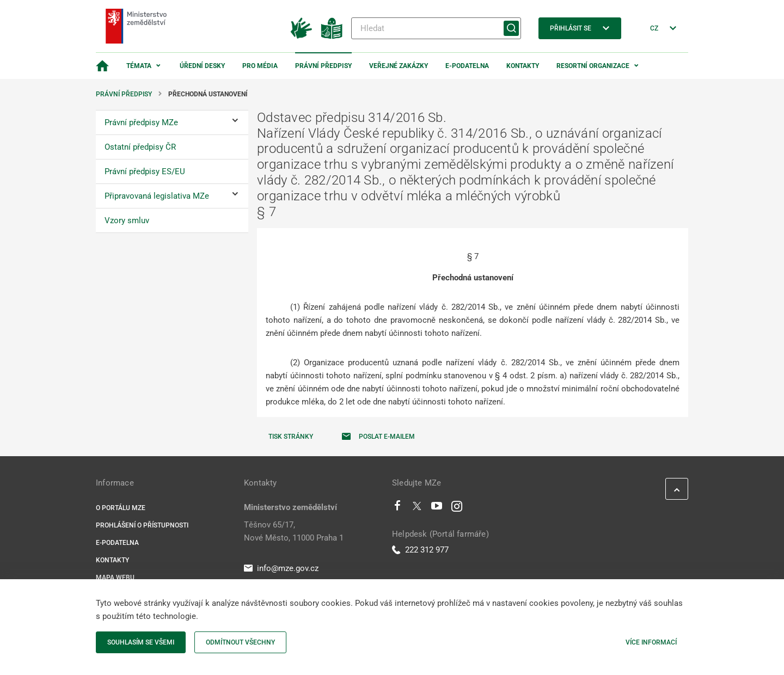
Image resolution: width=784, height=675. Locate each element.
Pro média (260, 66)
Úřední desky (202, 66)
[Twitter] (417, 508)
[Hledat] (436, 28)
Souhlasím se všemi (141, 642)
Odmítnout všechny (240, 642)
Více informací (651, 642)
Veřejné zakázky (399, 66)
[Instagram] (457, 508)
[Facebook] (397, 508)
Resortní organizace (593, 66)
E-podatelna (467, 66)
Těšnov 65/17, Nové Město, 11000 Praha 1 (294, 531)
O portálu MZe (121, 508)
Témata (139, 66)
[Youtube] (437, 508)
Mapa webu (115, 578)
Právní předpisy (323, 66)
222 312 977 (420, 550)
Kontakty (523, 66)
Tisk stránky (291, 437)
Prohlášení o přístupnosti (142, 525)
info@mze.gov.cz (281, 568)
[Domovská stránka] (102, 66)
